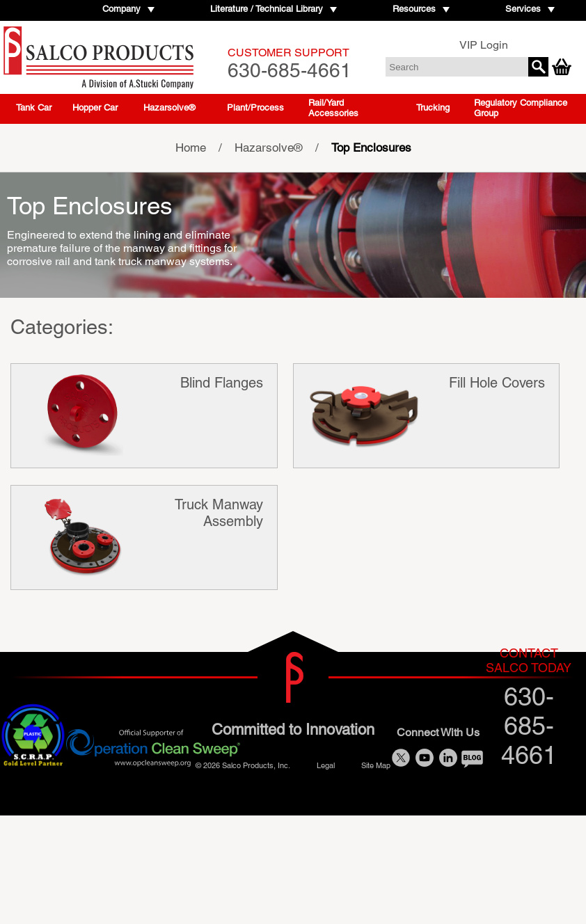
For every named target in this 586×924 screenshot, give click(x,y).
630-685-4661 (290, 64)
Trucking (433, 107)
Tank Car (34, 107)
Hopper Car (95, 107)
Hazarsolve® (169, 107)
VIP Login (484, 45)
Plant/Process (255, 107)
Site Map (376, 765)
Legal (326, 765)
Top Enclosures (371, 148)
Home (191, 148)
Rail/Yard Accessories (333, 108)
